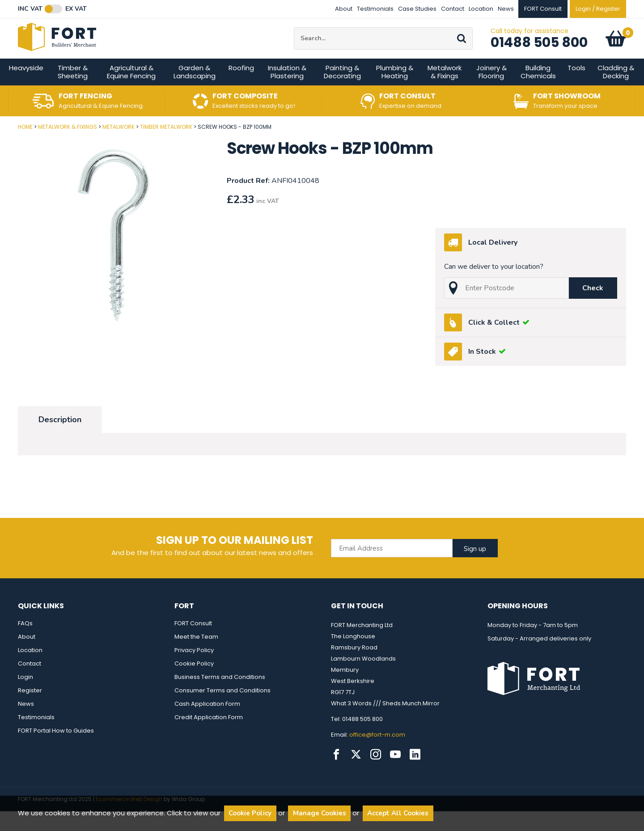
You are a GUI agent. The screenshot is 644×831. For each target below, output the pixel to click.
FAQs (25, 643)
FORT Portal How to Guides (56, 750)
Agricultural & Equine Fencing (131, 91)
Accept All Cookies (398, 813)
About (344, 9)
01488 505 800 (539, 52)
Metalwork (119, 146)
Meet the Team (196, 656)
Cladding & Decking (616, 91)
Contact (453, 9)
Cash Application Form (207, 723)
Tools (576, 87)
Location (481, 9)
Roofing (241, 87)
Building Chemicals (538, 91)
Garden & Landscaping (195, 91)
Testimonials (375, 9)
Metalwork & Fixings (445, 91)
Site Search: (294, 37)
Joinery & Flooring (491, 91)
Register (30, 710)
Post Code (0, 143)
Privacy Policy (194, 670)
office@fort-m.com (377, 754)
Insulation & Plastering (287, 91)
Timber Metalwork (166, 146)
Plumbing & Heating (395, 91)
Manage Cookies (320, 813)
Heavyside (26, 87)
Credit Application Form (209, 737)
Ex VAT (76, 9)
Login (25, 697)
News (506, 9)
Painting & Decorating (342, 91)
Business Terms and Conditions (220, 697)
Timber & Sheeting (73, 91)
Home (25, 146)
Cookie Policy (194, 683)
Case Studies (417, 9)
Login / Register (598, 9)
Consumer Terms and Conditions (222, 710)
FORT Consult (193, 643)
